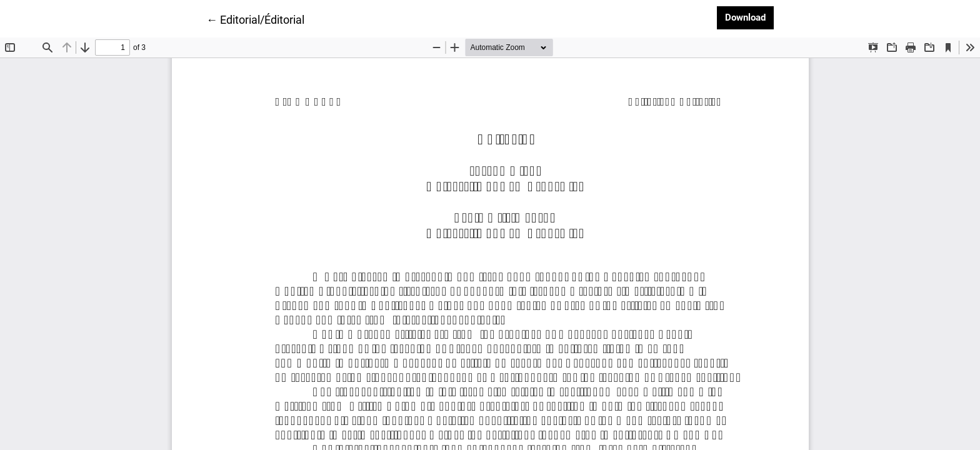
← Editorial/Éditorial (255, 19)
